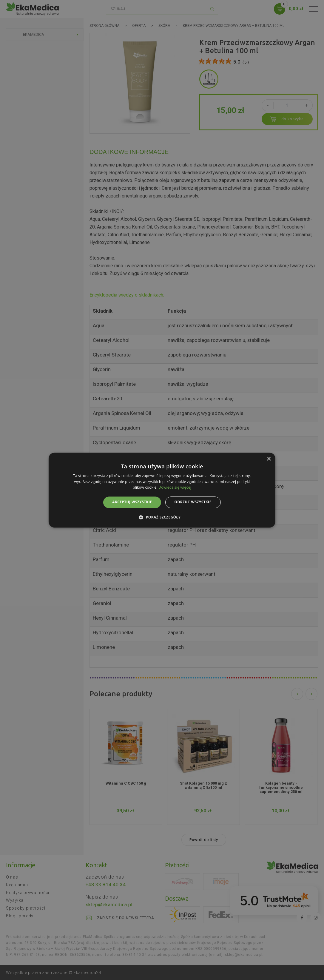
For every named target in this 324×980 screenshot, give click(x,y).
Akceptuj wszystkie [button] (132, 502)
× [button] (269, 459)
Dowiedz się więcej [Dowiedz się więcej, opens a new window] (175, 488)
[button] (162, 517)
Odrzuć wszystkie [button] (193, 502)
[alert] (162, 490)
